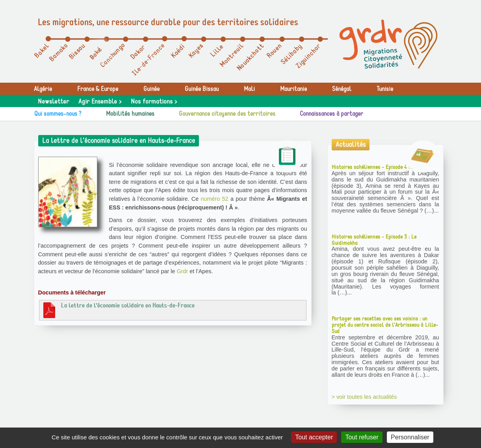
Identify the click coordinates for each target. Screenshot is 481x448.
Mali (249, 89)
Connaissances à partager (331, 114)
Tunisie (385, 89)
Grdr (182, 271)
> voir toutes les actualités (364, 397)
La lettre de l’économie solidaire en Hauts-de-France (118, 310)
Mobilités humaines (130, 114)
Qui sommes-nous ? (58, 114)
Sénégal (342, 89)
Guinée (151, 89)
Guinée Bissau (202, 89)
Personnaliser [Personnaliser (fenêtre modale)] (410, 437)
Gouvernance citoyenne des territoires (227, 114)
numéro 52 (214, 199)
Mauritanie (293, 89)
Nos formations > (154, 102)
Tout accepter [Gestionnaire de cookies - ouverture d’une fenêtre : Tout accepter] (314, 437)
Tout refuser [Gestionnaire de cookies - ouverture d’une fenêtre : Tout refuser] (362, 437)
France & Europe (98, 89)
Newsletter (53, 102)
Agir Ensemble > (100, 102)
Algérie (43, 89)
